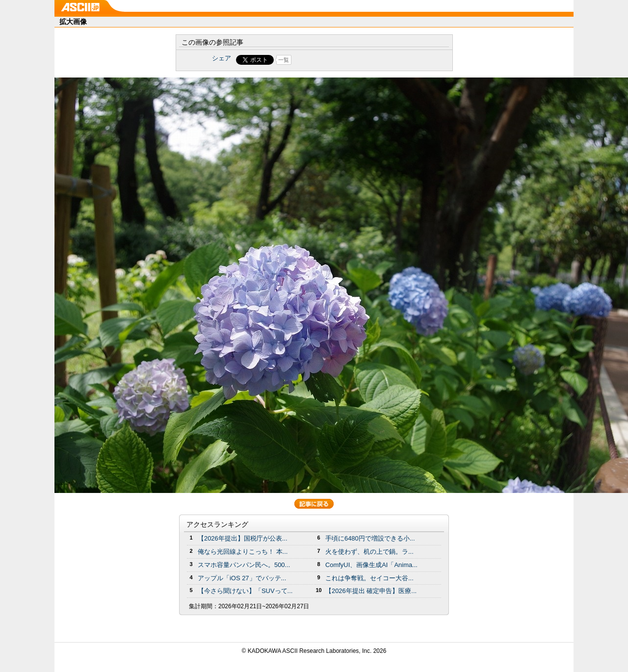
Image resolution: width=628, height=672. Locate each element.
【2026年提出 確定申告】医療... (371, 591)
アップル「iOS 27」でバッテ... (242, 578)
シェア (222, 58)
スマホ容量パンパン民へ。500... (244, 565)
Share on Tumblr (351, 60)
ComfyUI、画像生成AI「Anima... (371, 565)
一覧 (284, 60)
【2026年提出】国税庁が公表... (243, 538)
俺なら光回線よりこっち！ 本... (243, 552)
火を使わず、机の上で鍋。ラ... (369, 552)
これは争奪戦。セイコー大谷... (369, 578)
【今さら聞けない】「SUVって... (245, 591)
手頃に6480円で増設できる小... (370, 538)
